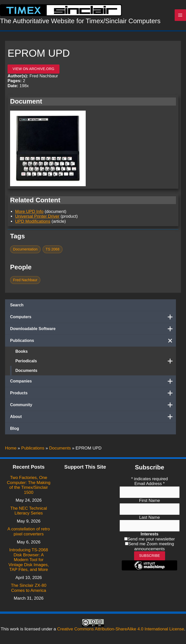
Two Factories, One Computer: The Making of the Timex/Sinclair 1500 (29, 485)
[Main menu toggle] (180, 16)
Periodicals (96, 363)
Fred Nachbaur (25, 282)
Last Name (149, 517)
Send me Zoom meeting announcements (151, 547)
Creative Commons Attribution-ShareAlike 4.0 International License (121, 629)
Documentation (25, 251)
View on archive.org (34, 71)
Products (93, 395)
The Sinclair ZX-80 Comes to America (29, 588)
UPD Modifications (33, 223)
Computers (93, 318)
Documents (26, 372)
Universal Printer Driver (37, 218)
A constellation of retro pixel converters (29, 532)
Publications (93, 342)
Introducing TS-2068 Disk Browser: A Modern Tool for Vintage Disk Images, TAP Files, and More (28, 560)
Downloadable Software (93, 330)
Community (93, 406)
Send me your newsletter (151, 539)
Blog (15, 430)
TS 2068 (53, 251)
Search (17, 307)
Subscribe (150, 556)
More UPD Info (29, 213)
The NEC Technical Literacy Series (29, 511)
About (93, 418)
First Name (150, 501)
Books (22, 353)
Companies (93, 383)
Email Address (149, 484)
